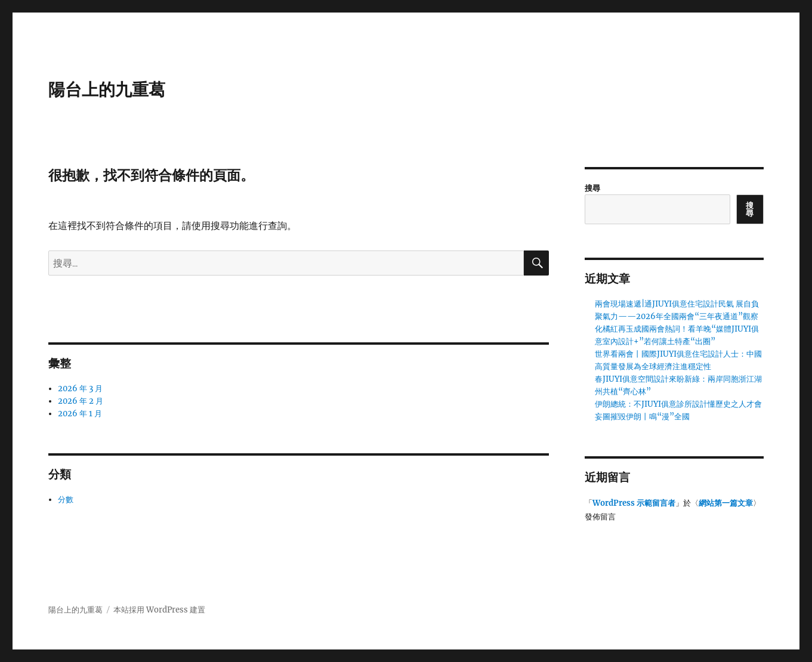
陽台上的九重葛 (107, 89)
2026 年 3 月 (80, 389)
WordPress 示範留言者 (634, 503)
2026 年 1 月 (80, 414)
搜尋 (592, 188)
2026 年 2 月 (81, 401)
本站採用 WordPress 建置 (159, 610)
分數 (66, 499)
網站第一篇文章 (726, 503)
